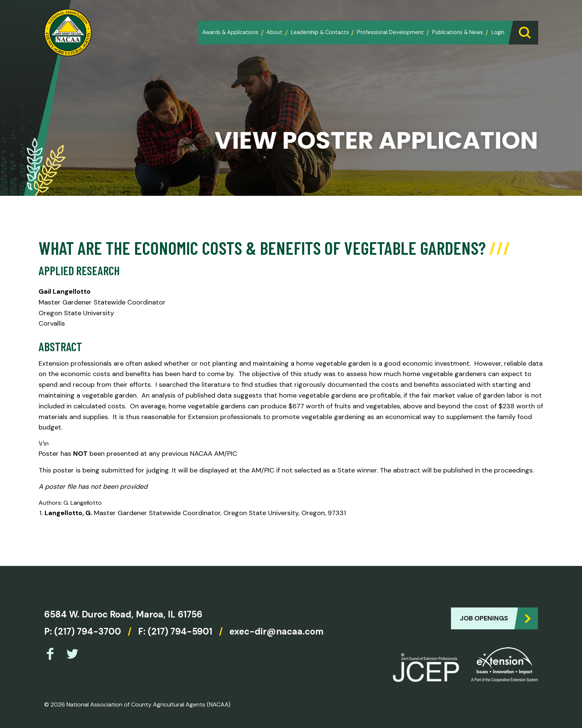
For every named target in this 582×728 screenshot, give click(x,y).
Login (498, 32)
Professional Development (390, 32)
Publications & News (457, 32)
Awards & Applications (230, 32)
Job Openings (484, 618)
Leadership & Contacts (320, 32)
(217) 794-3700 (88, 631)
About (274, 32)
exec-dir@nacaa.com (277, 631)
